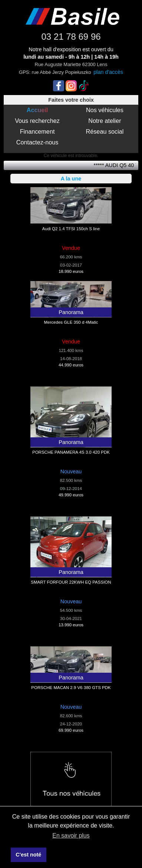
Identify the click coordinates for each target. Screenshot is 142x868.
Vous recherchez (37, 121)
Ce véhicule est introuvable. (71, 156)
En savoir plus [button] (71, 836)
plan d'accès (108, 72)
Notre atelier (105, 121)
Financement (37, 131)
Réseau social (105, 131)
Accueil (37, 110)
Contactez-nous (37, 142)
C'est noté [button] (28, 855)
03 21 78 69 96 (71, 37)
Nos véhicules (105, 110)
